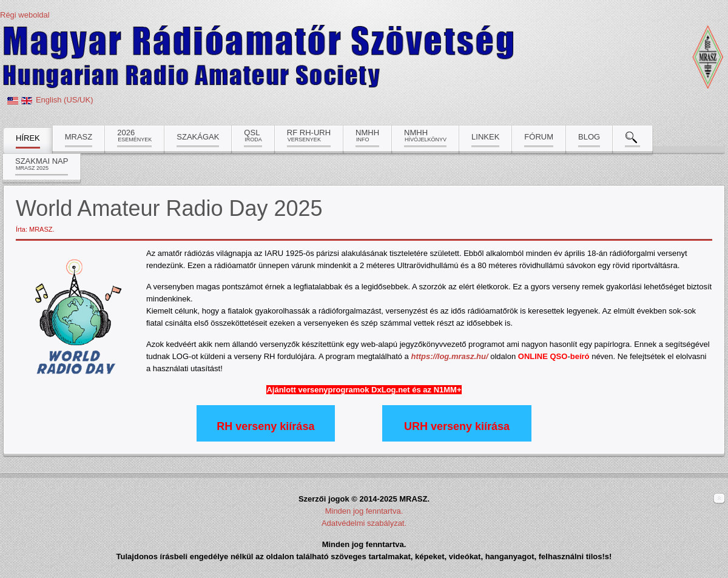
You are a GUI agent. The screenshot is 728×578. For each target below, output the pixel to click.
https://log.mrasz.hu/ (449, 356)
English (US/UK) (65, 100)
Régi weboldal (25, 15)
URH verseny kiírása (457, 426)
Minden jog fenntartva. (364, 511)
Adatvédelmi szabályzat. (364, 523)
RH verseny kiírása (265, 426)
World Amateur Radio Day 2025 (169, 208)
